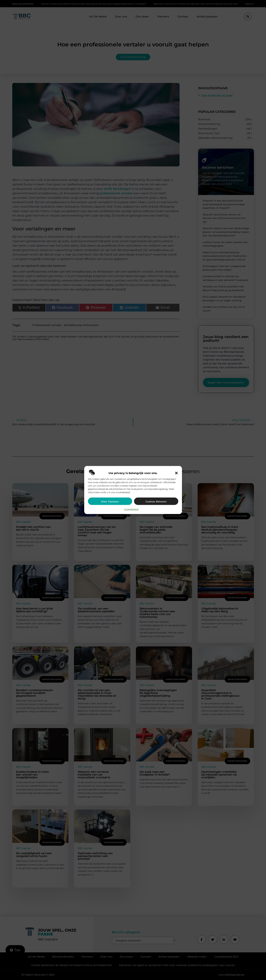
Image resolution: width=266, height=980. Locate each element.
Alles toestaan (110, 501)
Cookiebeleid (131, 509)
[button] (176, 473)
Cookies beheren (156, 501)
